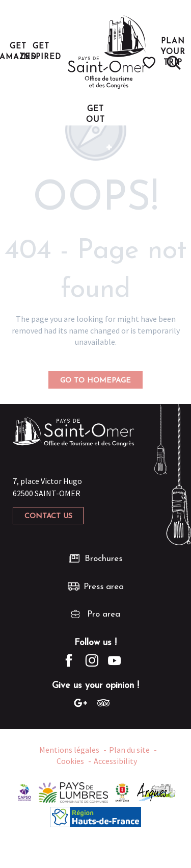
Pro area (104, 614)
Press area (104, 587)
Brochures (103, 559)
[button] (174, 63)
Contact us (48, 516)
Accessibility (115, 761)
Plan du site (129, 750)
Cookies (70, 761)
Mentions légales (69, 750)
